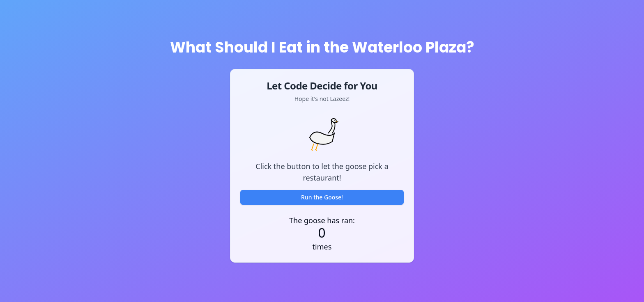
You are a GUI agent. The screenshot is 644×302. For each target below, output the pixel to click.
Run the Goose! (322, 197)
